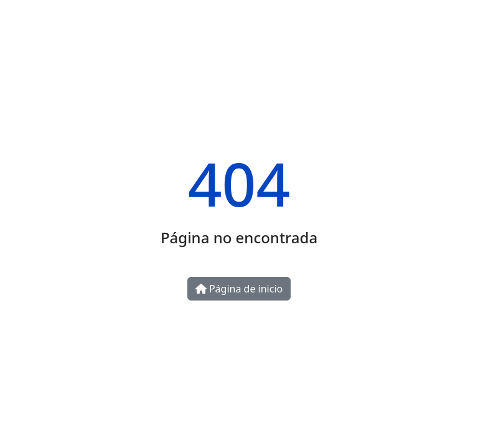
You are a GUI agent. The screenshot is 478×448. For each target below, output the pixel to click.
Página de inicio (239, 289)
